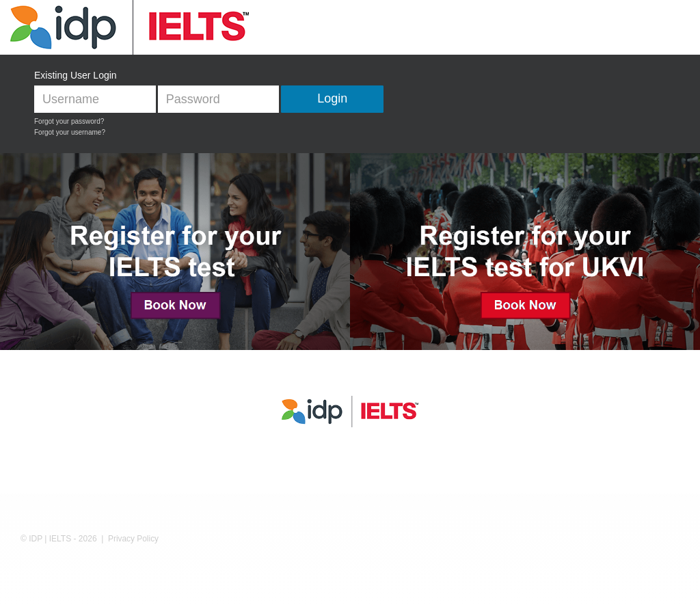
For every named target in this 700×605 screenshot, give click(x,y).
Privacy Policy (133, 539)
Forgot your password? (69, 121)
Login (332, 98)
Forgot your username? (70, 132)
